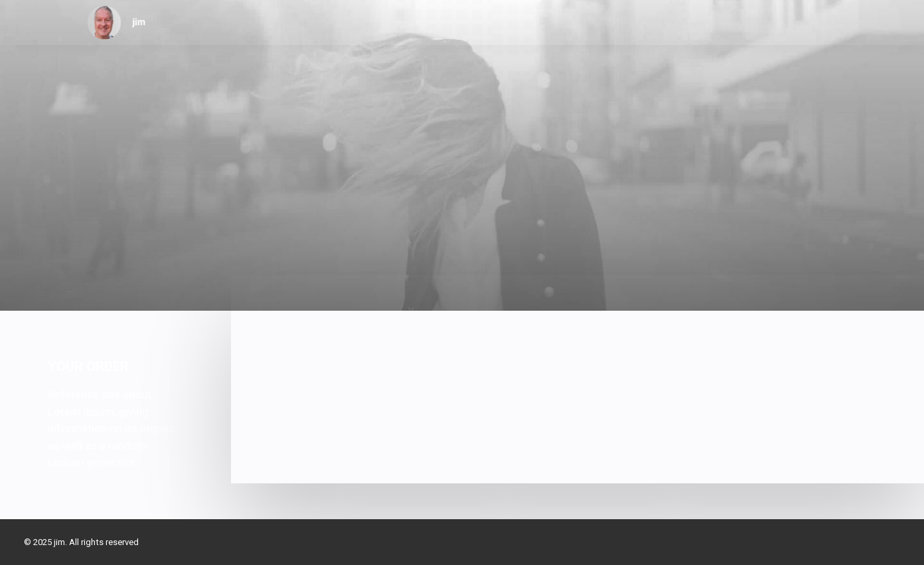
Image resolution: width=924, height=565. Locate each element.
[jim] (117, 23)
